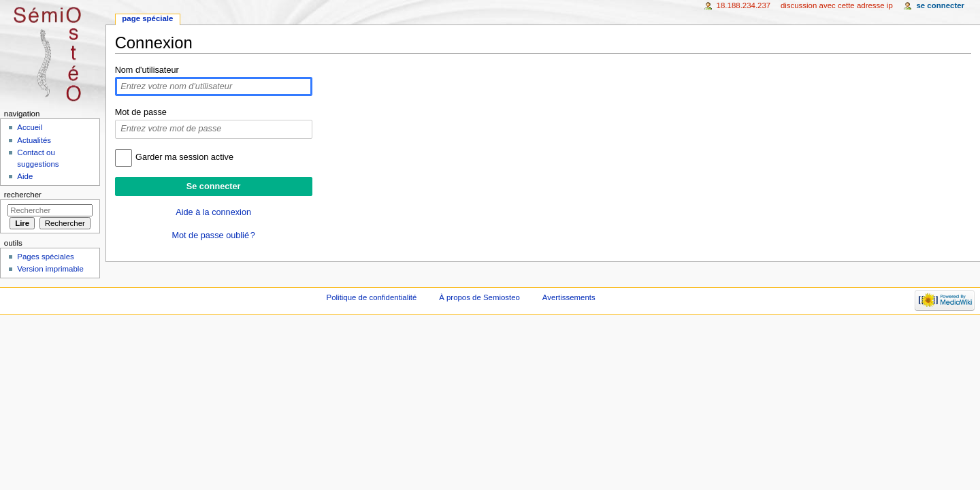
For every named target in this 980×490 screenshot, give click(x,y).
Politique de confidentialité (372, 297)
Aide (25, 176)
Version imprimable (50, 269)
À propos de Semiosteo (479, 297)
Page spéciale (147, 18)
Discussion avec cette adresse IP (837, 5)
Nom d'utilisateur (147, 70)
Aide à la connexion (213, 212)
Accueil (30, 127)
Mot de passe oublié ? (213, 235)
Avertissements (569, 297)
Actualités (34, 140)
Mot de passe (141, 112)
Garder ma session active (184, 157)
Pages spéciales (45, 257)
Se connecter (940, 5)
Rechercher (23, 195)
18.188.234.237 (744, 5)
